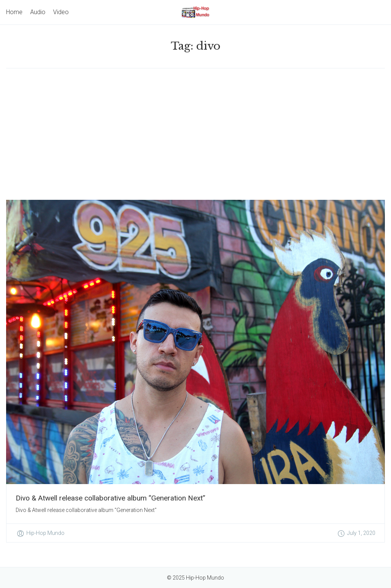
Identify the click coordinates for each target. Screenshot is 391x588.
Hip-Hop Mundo (45, 533)
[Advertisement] (195, 134)
